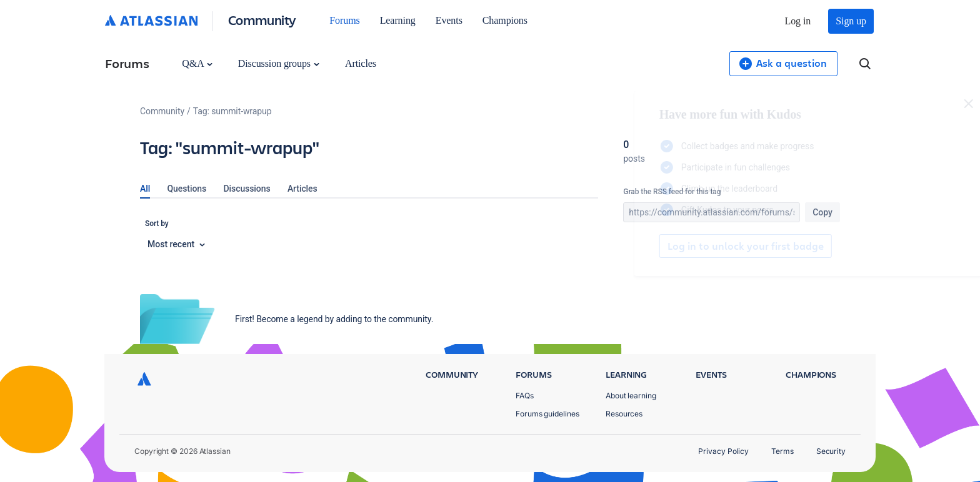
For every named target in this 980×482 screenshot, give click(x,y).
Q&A (197, 63)
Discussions (247, 189)
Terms (782, 451)
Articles (361, 63)
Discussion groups (279, 63)
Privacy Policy (723, 451)
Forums (344, 20)
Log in (798, 21)
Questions (187, 189)
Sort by (157, 224)
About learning (631, 396)
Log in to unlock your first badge (637, 246)
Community (262, 20)
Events (449, 20)
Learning (398, 20)
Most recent (176, 244)
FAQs (525, 396)
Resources (624, 414)
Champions (505, 20)
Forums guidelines (547, 414)
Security (831, 451)
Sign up (851, 21)
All (145, 189)
